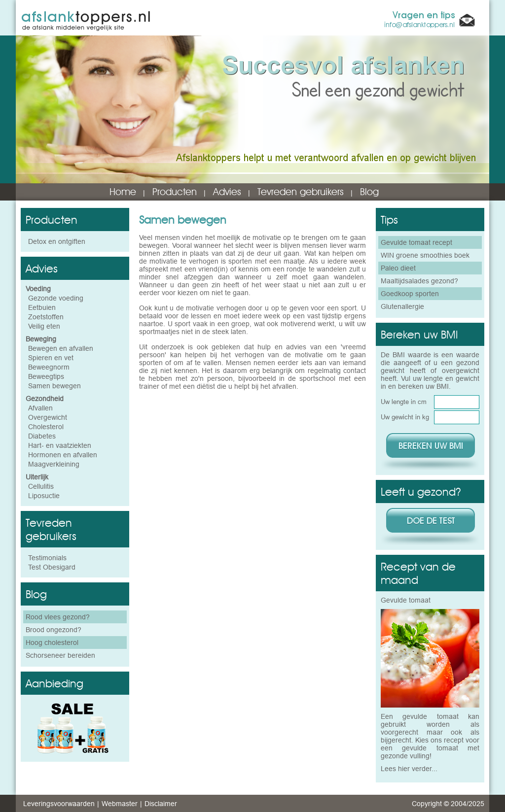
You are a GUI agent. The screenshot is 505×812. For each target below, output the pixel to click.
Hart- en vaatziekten (60, 445)
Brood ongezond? (54, 630)
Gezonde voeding (56, 298)
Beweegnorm (49, 367)
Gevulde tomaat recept (416, 242)
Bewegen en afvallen (61, 348)
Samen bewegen (54, 386)
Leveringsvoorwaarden (59, 804)
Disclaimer (161, 804)
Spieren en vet (51, 358)
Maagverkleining (54, 464)
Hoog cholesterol (52, 643)
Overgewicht (48, 417)
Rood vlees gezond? (58, 617)
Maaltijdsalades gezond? (419, 281)
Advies (227, 192)
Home (123, 192)
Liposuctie (44, 496)
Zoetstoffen (46, 317)
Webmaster (120, 804)
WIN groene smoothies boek (425, 255)
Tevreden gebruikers (301, 192)
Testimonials (47, 558)
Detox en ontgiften (57, 241)
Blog (369, 192)
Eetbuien (42, 307)
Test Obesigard (52, 567)
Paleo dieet (398, 268)
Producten (175, 192)
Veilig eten (44, 326)
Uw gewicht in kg (405, 417)
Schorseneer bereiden (60, 655)
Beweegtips (46, 376)
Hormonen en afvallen (63, 455)
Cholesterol (46, 427)
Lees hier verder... (409, 769)
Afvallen (40, 408)
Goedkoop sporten (410, 294)
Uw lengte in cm (404, 402)
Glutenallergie (402, 306)
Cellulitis (41, 486)
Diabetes (42, 436)
